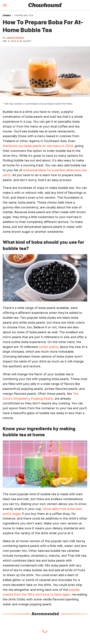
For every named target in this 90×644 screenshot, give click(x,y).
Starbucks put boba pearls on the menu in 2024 (38, 146)
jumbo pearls (49, 347)
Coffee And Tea (24, 16)
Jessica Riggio (15, 38)
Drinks (7, 16)
